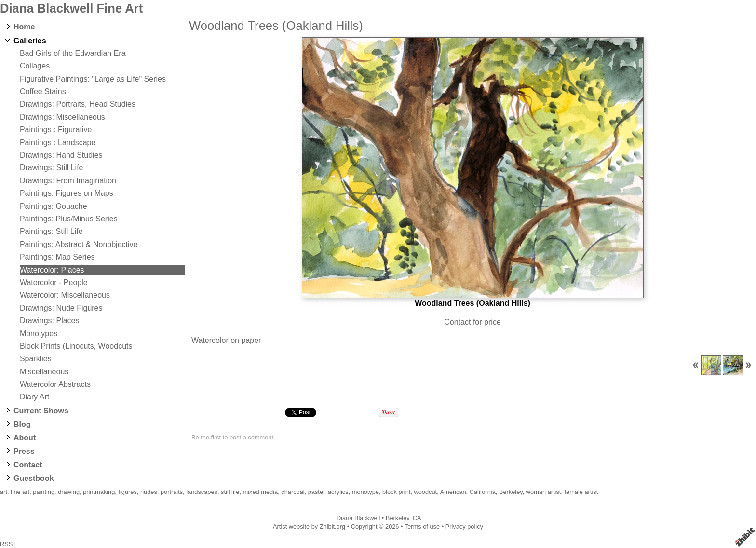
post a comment (251, 437)
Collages (35, 66)
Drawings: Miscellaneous (62, 117)
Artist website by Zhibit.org (309, 527)
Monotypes (39, 334)
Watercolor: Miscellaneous (65, 295)
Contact (28, 465)
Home (24, 27)
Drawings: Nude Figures (61, 308)
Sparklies (36, 359)
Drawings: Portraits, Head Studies (78, 104)
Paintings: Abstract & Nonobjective (79, 244)
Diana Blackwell (358, 518)
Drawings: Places (50, 321)
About (25, 438)
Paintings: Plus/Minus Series (69, 219)
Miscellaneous (44, 372)
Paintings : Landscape (58, 143)
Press (24, 451)
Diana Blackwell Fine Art (71, 8)
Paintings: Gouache (54, 206)
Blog (22, 424)
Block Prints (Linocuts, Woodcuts (76, 346)
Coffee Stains (43, 91)
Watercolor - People (54, 282)
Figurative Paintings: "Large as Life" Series (93, 79)
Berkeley (398, 518)
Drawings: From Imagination (68, 181)
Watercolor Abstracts (55, 384)
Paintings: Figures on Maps (67, 193)
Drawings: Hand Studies (61, 155)
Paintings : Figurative (56, 130)
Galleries (30, 41)
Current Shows (41, 411)
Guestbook (34, 478)
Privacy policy (464, 527)
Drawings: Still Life (52, 168)
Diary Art (34, 397)
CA (417, 518)
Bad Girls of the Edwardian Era (73, 53)
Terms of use (422, 527)
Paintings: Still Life (51, 231)
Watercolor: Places (52, 270)
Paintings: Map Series (57, 257)
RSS (6, 544)
